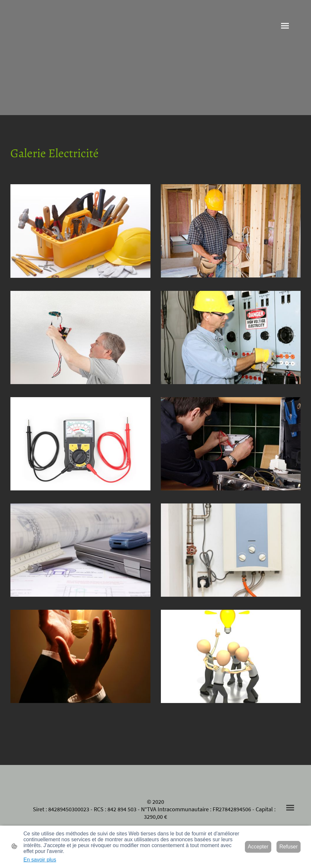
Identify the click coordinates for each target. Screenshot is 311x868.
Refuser (289, 847)
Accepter (258, 847)
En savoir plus (40, 860)
